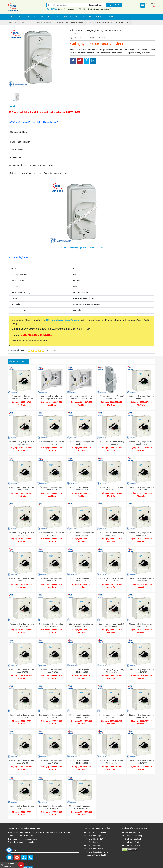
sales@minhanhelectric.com (26, 826)
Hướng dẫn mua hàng (132, 823)
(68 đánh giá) (79, 33)
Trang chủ (15, 17)
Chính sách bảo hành (132, 826)
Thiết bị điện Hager (93, 823)
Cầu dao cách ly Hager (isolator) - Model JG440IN (81, 248)
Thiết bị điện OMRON (94, 826)
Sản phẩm (44, 17)
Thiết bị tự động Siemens (95, 820)
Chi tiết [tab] (12, 107)
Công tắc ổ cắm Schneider (96, 843)
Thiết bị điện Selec (93, 830)
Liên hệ (111, 17)
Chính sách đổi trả (131, 830)
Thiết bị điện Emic (92, 833)
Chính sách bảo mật (131, 833)
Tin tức (99, 17)
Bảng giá (87, 17)
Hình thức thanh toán (67, 17)
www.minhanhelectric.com (27, 830)
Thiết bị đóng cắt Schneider (96, 839)
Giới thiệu (30, 17)
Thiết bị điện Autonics (94, 836)
